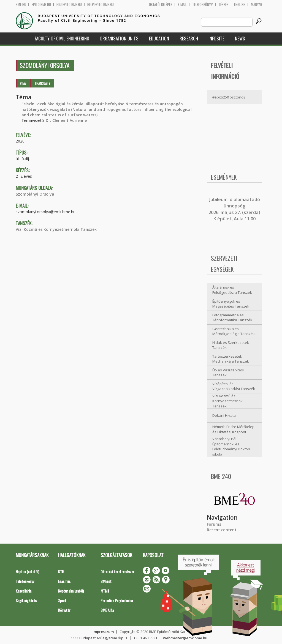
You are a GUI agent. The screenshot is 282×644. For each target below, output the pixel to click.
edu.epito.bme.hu (69, 5)
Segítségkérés (26, 600)
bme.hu (21, 5)
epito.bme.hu (41, 5)
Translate (42, 83)
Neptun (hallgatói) (71, 591)
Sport (62, 600)
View (23, 83)
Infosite (216, 38)
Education (159, 38)
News (240, 38)
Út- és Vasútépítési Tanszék (228, 373)
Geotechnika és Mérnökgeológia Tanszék (234, 331)
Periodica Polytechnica (117, 600)
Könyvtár (64, 610)
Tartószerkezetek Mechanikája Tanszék (231, 359)
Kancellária (24, 591)
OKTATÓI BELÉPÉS (161, 5)
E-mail (182, 5)
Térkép (223, 5)
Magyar (257, 5)
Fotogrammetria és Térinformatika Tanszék (232, 318)
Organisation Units (119, 38)
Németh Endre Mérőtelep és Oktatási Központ (233, 429)
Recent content (222, 530)
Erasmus (64, 581)
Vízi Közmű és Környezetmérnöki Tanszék (56, 229)
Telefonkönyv (203, 5)
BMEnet (106, 581)
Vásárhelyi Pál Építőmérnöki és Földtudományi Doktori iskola (231, 446)
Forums (214, 524)
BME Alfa (107, 610)
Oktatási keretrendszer (117, 572)
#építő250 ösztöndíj (229, 97)
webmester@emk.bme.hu (185, 638)
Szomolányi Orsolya (35, 194)
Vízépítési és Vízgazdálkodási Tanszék (234, 386)
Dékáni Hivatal (224, 415)
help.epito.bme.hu (101, 5)
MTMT (105, 591)
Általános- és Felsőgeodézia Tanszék (232, 290)
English (240, 5)
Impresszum (103, 632)
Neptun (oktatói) (27, 572)
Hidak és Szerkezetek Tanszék (231, 345)
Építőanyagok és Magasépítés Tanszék (231, 304)
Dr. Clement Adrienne (66, 120)
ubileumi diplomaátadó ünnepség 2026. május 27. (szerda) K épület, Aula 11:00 (234, 209)
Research (189, 38)
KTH (61, 572)
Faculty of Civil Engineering (62, 38)
